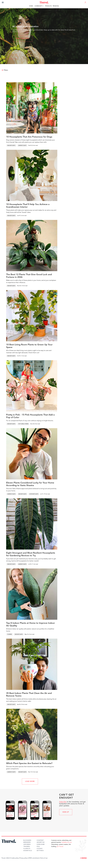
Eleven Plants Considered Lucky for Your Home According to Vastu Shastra (30, 484)
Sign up (66, 812)
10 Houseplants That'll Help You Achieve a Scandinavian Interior (28, 206)
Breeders (27, 842)
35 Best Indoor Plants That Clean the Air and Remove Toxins (29, 695)
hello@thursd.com (67, 842)
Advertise (41, 842)
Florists (27, 849)
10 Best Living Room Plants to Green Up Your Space (29, 346)
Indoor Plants (11, 145)
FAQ (38, 847)
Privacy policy (23, 858)
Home (31, 6)
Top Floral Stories (23, 424)
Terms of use (44, 858)
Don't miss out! (23, 39)
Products (48, 6)
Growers (27, 844)
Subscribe (63, 802)
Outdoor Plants (34, 494)
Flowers (10, 634)
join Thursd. (60, 847)
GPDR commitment (34, 858)
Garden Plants (22, 145)
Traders (27, 847)
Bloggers (27, 840)
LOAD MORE (30, 781)
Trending (56, 6)
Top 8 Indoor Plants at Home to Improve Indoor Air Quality (31, 624)
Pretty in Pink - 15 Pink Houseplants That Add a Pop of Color (30, 416)
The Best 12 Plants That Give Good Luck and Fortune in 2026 (29, 276)
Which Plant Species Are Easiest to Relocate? (29, 763)
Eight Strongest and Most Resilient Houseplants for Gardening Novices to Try (31, 554)
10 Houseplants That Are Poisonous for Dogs (29, 137)
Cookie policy (15, 858)
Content (40, 840)
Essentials (28, 851)
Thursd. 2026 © (6, 858)
